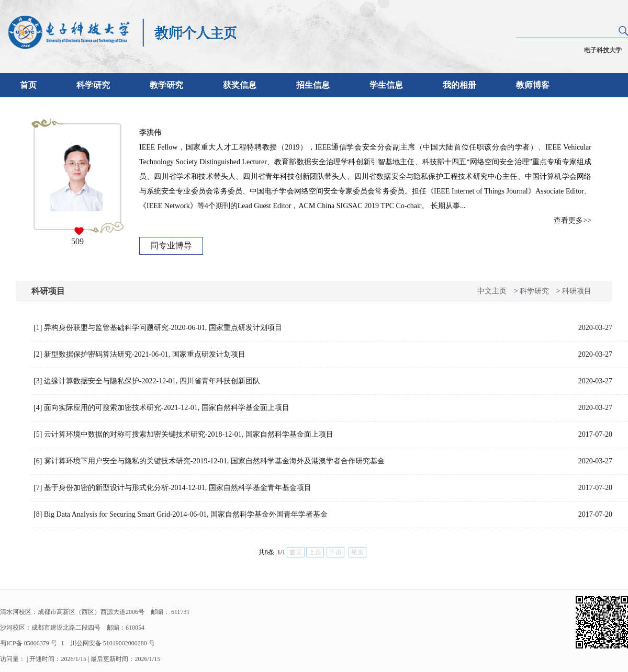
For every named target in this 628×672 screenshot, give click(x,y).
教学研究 (166, 85)
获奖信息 (240, 85)
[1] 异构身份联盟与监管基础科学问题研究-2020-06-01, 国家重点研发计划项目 (323, 328)
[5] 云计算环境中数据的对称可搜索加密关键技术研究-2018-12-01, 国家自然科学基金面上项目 (323, 435)
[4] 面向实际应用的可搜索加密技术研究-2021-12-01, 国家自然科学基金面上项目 (323, 408)
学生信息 (386, 85)
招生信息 (313, 85)
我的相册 (459, 85)
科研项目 (577, 291)
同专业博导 (171, 246)
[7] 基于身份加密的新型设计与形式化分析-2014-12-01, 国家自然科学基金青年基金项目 (323, 488)
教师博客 (533, 85)
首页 (28, 85)
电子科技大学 (603, 50)
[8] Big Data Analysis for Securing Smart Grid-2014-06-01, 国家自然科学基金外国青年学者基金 (323, 515)
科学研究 (93, 85)
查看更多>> (573, 220)
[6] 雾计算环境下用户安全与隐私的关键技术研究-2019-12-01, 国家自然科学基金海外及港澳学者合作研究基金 (323, 461)
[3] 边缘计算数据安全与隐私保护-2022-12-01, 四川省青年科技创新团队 (323, 381)
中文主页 (492, 291)
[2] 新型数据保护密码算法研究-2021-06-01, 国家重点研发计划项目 (323, 355)
